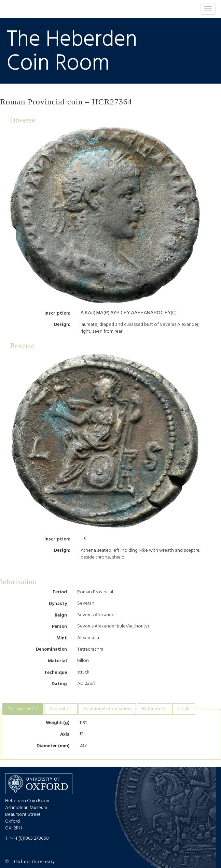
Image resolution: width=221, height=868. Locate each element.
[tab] (23, 709)
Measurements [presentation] (23, 709)
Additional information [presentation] (107, 709)
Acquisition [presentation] (61, 709)
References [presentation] (154, 709)
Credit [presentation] (184, 709)
